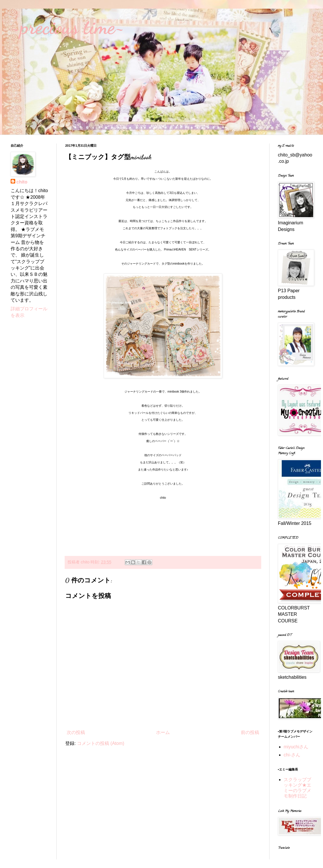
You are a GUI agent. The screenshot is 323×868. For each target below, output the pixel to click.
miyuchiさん (296, 747)
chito (22, 182)
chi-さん (292, 755)
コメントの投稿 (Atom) (101, 743)
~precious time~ (68, 27)
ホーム (163, 732)
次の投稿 (76, 732)
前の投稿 (250, 732)
